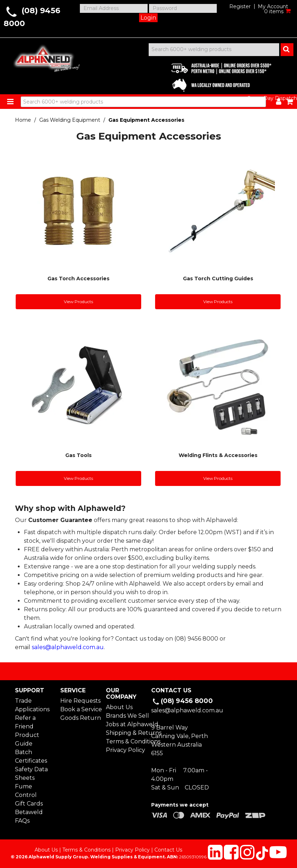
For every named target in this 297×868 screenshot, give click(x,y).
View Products (78, 302)
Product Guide (27, 739)
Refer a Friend (25, 722)
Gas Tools (78, 455)
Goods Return (80, 718)
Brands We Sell (126, 716)
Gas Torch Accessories (78, 279)
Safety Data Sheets (31, 774)
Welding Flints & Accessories (218, 455)
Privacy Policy (126, 750)
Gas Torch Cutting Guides (218, 279)
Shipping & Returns (126, 733)
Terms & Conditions (126, 741)
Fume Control (26, 791)
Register (240, 6)
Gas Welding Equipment (70, 120)
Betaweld (29, 812)
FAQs (22, 821)
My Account (273, 6)
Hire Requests (80, 701)
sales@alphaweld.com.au (68, 647)
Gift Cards (29, 804)
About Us (119, 707)
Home (23, 120)
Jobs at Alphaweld (126, 724)
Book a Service (80, 709)
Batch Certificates (31, 756)
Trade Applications (32, 705)
